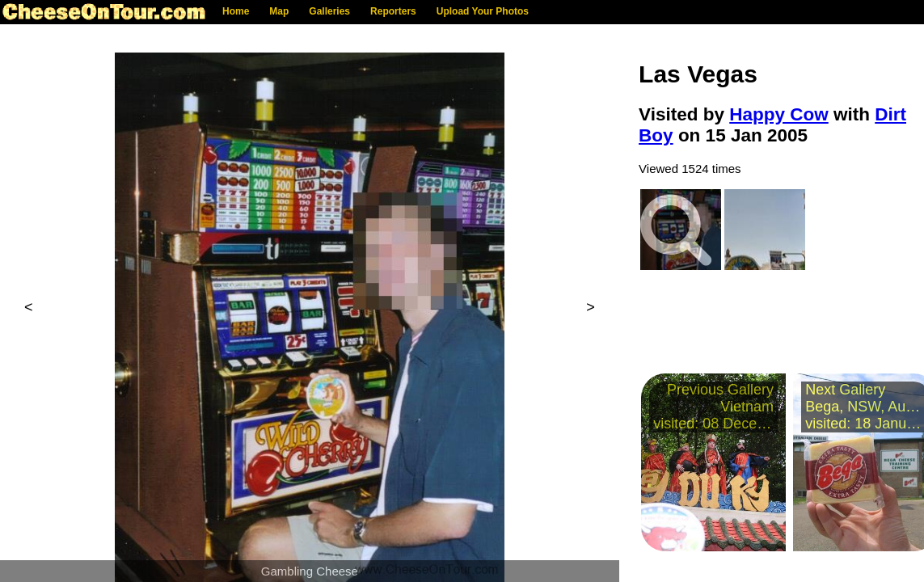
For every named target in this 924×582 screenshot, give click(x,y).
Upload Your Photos (483, 11)
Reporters (393, 11)
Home (236, 11)
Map (279, 11)
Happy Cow (779, 114)
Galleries (329, 11)
